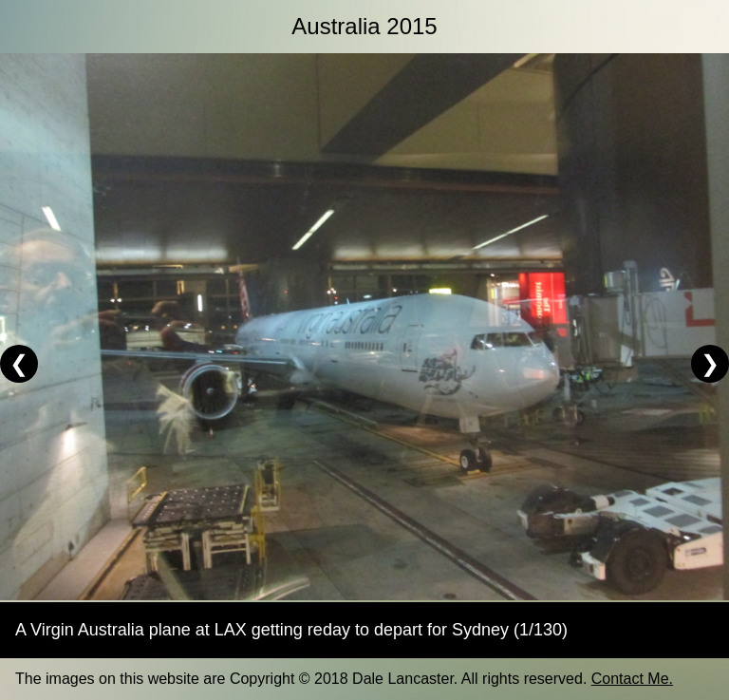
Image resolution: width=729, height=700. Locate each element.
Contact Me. (632, 679)
